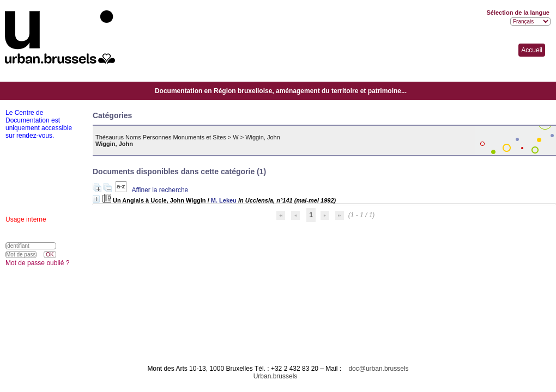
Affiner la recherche (160, 190)
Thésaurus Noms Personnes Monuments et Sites (161, 137)
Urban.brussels (276, 376)
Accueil (532, 50)
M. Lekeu (224, 200)
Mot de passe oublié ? (37, 263)
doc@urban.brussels (378, 369)
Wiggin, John (263, 137)
